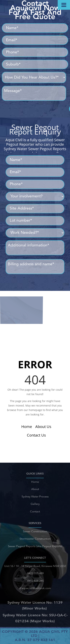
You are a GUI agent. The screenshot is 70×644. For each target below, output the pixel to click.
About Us (43, 427)
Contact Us (36, 435)
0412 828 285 (35, 580)
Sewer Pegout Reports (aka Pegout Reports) (35, 545)
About (35, 490)
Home (27, 427)
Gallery (35, 502)
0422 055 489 (35, 574)
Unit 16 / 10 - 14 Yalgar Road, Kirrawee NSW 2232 (35, 568)
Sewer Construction (35, 532)
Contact (35, 508)
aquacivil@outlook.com (35, 586)
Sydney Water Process (35, 496)
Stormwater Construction (35, 538)
